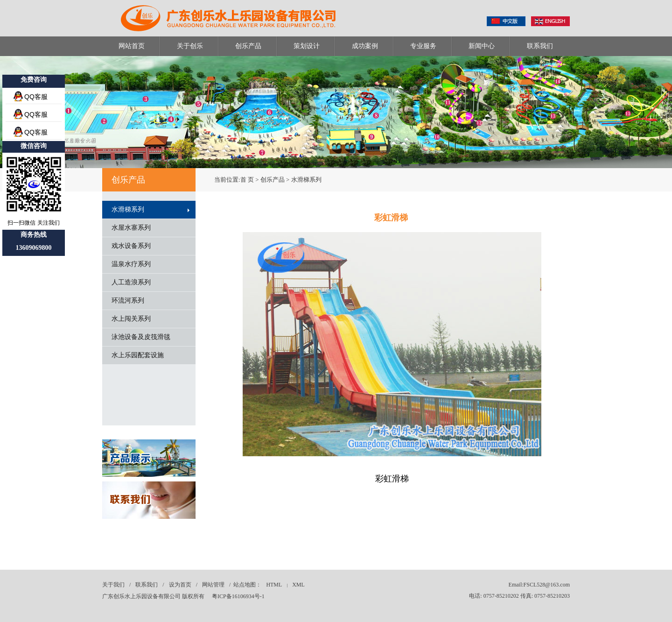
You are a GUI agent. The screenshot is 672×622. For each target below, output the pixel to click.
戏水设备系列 (131, 246)
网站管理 (213, 585)
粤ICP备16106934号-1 (238, 596)
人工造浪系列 (131, 282)
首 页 (247, 180)
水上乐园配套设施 (138, 355)
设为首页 (180, 585)
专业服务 (423, 46)
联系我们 (540, 46)
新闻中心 (482, 46)
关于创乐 (190, 46)
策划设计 (307, 46)
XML (298, 585)
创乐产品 (248, 46)
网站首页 (132, 46)
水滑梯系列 (128, 209)
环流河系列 (128, 300)
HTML (274, 585)
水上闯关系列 (131, 319)
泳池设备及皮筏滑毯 (141, 337)
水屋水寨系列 (131, 228)
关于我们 (113, 585)
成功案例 (365, 46)
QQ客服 (36, 97)
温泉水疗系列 (131, 264)
